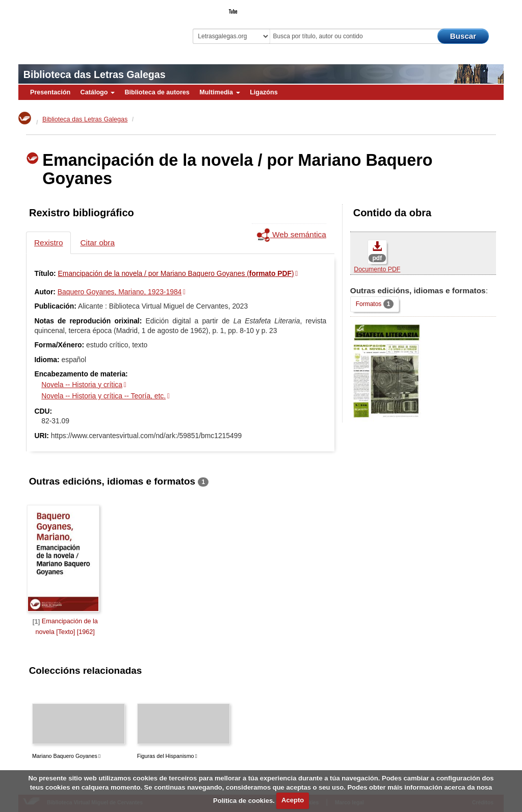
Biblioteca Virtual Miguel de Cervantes (85, 28)
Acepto (293, 800)
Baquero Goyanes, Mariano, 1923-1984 (120, 292)
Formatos (375, 304)
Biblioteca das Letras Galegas (95, 74)
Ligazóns (264, 92)
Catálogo (98, 92)
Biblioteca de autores (157, 92)
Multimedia (219, 92)
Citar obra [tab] (97, 243)
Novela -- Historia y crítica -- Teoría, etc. (103, 396)
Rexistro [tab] (48, 243)
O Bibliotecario (457, 8)
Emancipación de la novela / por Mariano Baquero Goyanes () (176, 273)
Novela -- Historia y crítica (82, 385)
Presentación (50, 92)
